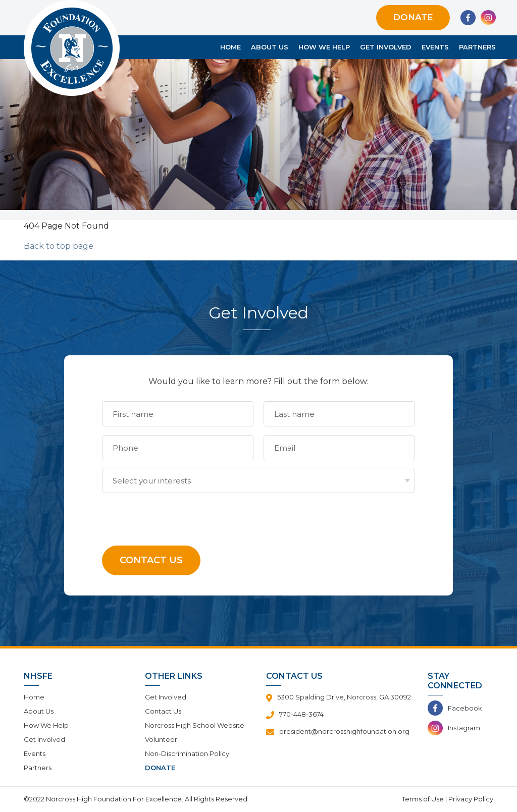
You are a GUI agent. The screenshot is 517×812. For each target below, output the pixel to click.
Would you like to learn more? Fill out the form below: (258, 381)
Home (230, 47)
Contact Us (163, 711)
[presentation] (179, 513)
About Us (270, 47)
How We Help (324, 47)
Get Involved (386, 47)
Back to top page (59, 246)
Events (435, 47)
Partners (477, 47)
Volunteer (161, 739)
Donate (413, 17)
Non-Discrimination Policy (187, 753)
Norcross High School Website (195, 725)
